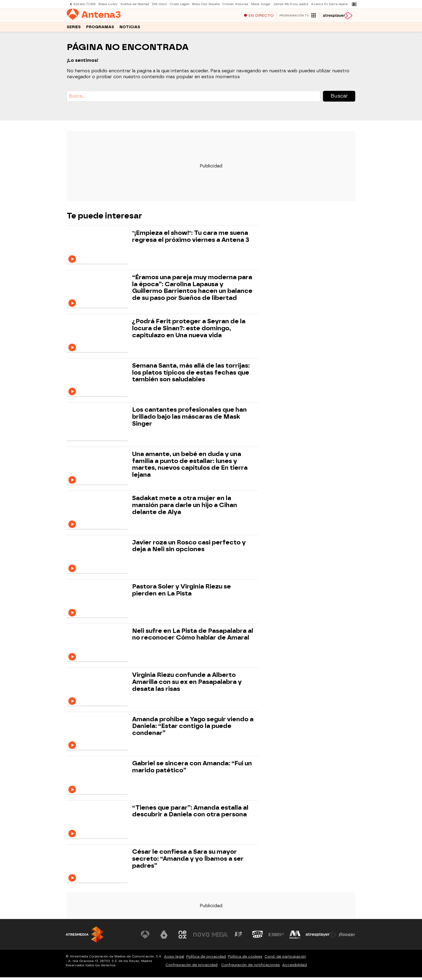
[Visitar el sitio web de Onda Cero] (258, 937)
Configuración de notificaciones (251, 968)
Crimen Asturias (235, 4)
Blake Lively (108, 4)
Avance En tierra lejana (329, 4)
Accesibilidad (294, 968)
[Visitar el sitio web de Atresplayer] (321, 937)
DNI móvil (159, 4)
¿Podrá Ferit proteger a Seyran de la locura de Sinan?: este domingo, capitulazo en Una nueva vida (189, 331)
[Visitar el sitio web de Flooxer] (347, 937)
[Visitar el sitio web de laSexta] (164, 937)
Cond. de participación (285, 959)
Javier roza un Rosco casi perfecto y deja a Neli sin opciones (189, 549)
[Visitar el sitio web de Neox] (182, 937)
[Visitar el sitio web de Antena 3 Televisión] (145, 937)
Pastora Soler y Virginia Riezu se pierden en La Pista (182, 593)
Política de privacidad (206, 959)
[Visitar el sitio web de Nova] (201, 937)
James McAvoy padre (291, 4)
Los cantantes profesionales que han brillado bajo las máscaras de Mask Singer (189, 419)
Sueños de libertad (135, 4)
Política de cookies (245, 959)
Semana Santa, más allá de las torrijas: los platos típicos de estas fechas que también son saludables (191, 375)
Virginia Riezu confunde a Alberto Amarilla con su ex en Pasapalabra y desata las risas (187, 685)
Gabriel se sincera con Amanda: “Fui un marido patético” (192, 770)
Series (74, 29)
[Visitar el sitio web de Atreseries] (239, 937)
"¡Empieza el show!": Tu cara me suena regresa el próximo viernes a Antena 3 (191, 239)
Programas (100, 29)
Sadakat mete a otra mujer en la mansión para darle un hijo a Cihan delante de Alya (185, 508)
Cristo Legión (180, 4)
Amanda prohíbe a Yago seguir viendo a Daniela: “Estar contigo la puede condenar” (193, 729)
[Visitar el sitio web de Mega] (220, 937)
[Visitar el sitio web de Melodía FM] (295, 937)
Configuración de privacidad (191, 968)
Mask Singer (261, 4)
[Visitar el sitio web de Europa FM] (276, 937)
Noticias (130, 29)
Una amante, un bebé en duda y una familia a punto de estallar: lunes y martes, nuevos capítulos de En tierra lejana (190, 467)
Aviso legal (174, 959)
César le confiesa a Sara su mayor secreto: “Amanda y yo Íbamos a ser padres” (188, 861)
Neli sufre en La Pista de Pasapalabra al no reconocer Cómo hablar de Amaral (193, 637)
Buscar (339, 99)
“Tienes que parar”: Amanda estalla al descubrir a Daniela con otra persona (190, 814)
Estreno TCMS (85, 4)
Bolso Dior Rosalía (206, 4)
